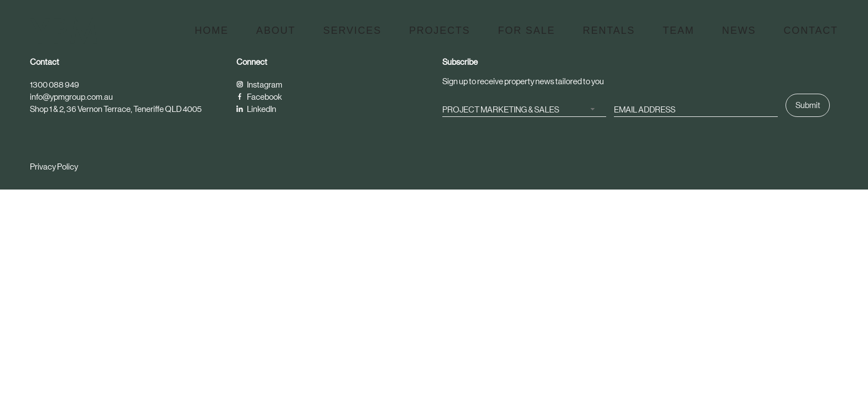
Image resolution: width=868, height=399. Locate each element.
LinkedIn (256, 109)
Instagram (259, 85)
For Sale (526, 30)
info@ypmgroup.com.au (71, 97)
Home (212, 30)
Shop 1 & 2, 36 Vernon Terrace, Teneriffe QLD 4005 (116, 109)
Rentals (609, 30)
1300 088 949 (55, 85)
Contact (811, 30)
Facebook (259, 97)
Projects (440, 30)
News (739, 30)
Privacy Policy (54, 167)
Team (678, 30)
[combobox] (524, 109)
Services (352, 30)
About (276, 30)
